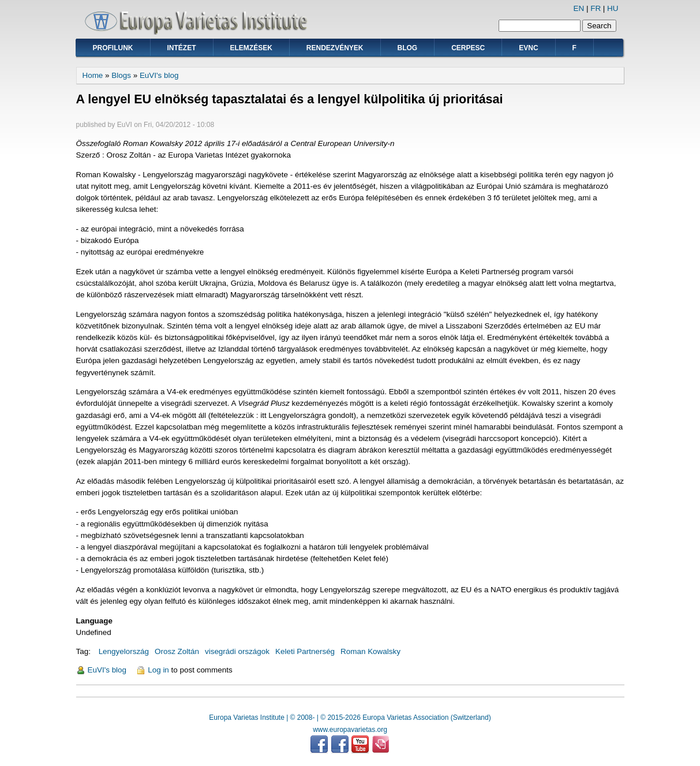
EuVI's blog (159, 75)
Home (93, 75)
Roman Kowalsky (370, 651)
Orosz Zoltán (177, 651)
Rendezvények (335, 48)
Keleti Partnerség (305, 651)
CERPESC (468, 48)
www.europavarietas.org (350, 730)
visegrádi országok (237, 651)
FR (596, 8)
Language (94, 621)
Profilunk (113, 48)
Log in (158, 670)
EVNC (528, 48)
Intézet (182, 48)
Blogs (121, 75)
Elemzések (251, 48)
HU (613, 8)
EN (579, 8)
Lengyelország (124, 651)
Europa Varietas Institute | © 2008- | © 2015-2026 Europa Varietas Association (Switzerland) (350, 718)
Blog (408, 48)
